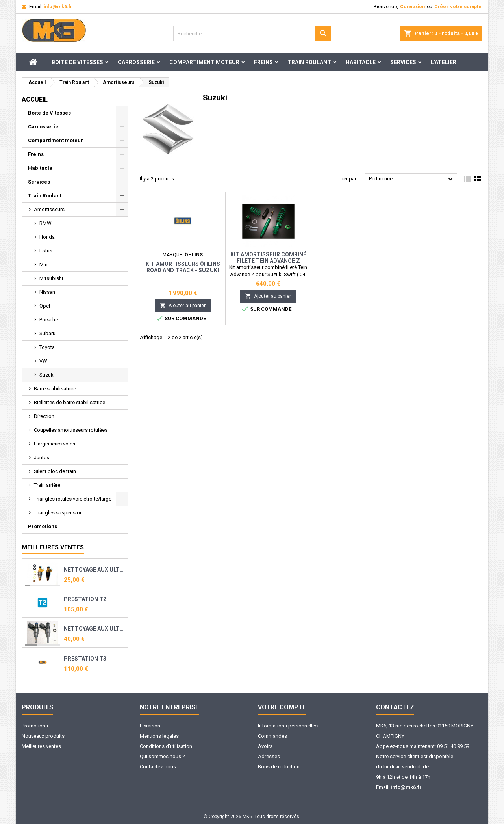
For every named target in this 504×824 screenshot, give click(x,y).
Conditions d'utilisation (166, 746)
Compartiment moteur (204, 62)
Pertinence (412, 179)
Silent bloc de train (55, 471)
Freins (263, 62)
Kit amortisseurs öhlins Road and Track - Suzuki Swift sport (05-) (183, 270)
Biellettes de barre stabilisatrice (69, 402)
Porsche (49, 320)
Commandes (272, 736)
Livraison (150, 726)
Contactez (395, 707)
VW (43, 361)
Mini (44, 264)
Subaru (47, 333)
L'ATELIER (444, 62)
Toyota (47, 347)
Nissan (47, 292)
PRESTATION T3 (85, 659)
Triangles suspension (58, 513)
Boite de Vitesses (77, 62)
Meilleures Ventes (53, 547)
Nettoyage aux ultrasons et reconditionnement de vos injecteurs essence (94, 570)
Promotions (43, 526)
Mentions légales (159, 736)
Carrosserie (136, 62)
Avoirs (265, 746)
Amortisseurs (49, 209)
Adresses (269, 756)
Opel (45, 306)
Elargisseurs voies (55, 444)
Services (403, 62)
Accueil (35, 99)
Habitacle (361, 62)
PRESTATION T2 (85, 599)
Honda (47, 237)
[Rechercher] (252, 33)
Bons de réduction (279, 767)
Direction (44, 416)
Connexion (412, 7)
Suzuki (47, 375)
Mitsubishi (51, 278)
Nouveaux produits (43, 736)
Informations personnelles (288, 726)
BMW (45, 223)
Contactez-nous (158, 767)
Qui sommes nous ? (162, 756)
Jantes (42, 457)
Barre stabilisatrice (55, 389)
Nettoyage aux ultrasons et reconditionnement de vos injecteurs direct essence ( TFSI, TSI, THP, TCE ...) (94, 629)
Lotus (46, 251)
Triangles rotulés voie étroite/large (73, 499)
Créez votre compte (458, 7)
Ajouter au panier (183, 305)
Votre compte (282, 707)
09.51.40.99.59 (453, 746)
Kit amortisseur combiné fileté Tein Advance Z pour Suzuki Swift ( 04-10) (268, 261)
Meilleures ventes (41, 746)
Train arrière (47, 485)
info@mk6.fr (58, 7)
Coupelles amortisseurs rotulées (71, 430)
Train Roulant (309, 62)
